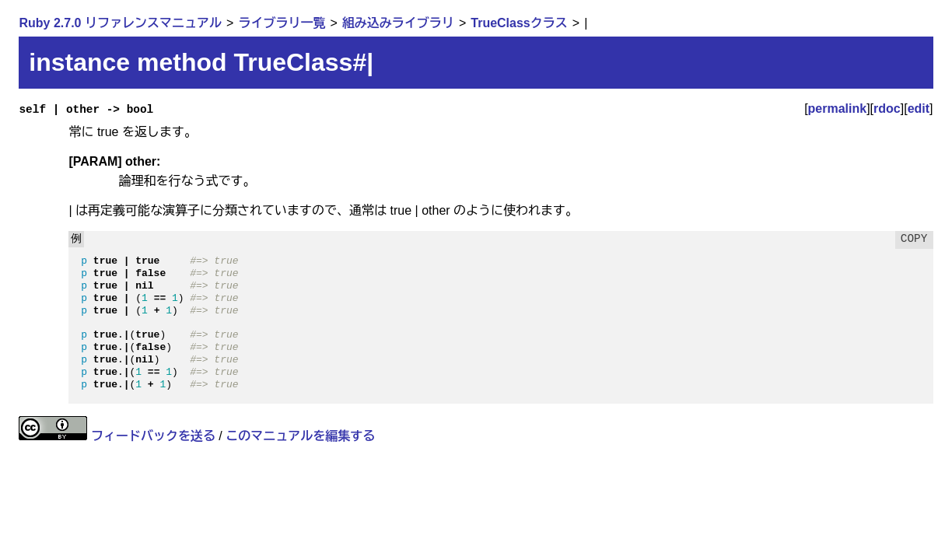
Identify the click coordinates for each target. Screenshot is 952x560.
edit (919, 108)
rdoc (887, 108)
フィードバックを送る (153, 436)
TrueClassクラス (519, 23)
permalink (838, 108)
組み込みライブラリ (398, 23)
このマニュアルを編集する (300, 436)
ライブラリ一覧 (282, 23)
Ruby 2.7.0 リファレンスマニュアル (120, 23)
